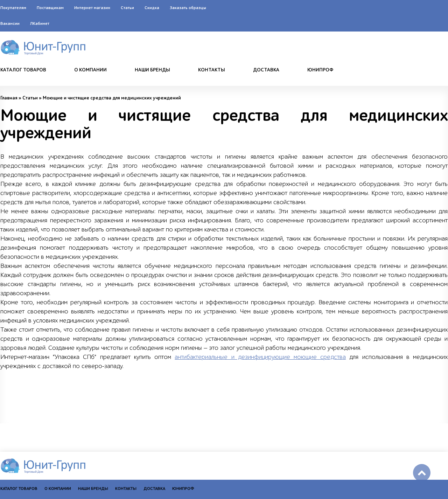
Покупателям (13, 8)
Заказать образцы (188, 8)
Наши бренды (152, 70)
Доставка (266, 70)
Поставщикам (50, 8)
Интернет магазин (92, 8)
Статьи (127, 8)
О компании (90, 70)
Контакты (212, 70)
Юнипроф (320, 70)
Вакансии (10, 23)
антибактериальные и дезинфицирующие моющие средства (260, 357)
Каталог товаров (23, 70)
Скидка (152, 8)
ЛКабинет (40, 23)
